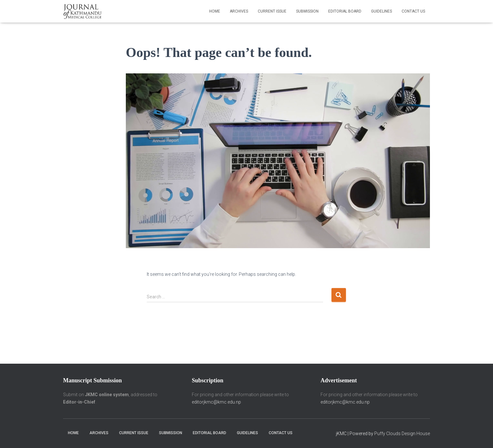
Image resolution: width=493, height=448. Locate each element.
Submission (307, 11)
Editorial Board (345, 11)
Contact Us (413, 11)
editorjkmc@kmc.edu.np (216, 402)
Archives (239, 11)
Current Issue (272, 11)
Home (215, 11)
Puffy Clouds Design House (402, 434)
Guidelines (381, 11)
